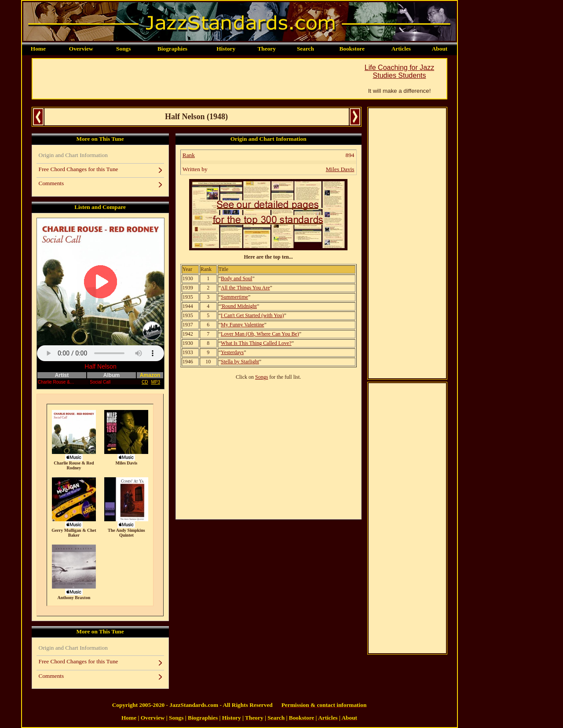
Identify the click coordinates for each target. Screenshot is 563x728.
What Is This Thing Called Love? (256, 343)
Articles (401, 49)
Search (305, 49)
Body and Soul (236, 278)
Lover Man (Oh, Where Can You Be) (260, 334)
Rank (189, 155)
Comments (51, 183)
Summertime (234, 297)
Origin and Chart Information (73, 155)
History (226, 49)
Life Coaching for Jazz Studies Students (399, 71)
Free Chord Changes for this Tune (79, 169)
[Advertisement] (193, 79)
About (440, 49)
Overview (81, 49)
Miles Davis (340, 169)
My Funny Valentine (242, 325)
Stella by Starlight (240, 362)
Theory (266, 49)
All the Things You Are (245, 288)
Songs (123, 49)
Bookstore (352, 49)
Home (38, 49)
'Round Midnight (239, 306)
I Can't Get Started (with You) (252, 315)
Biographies (172, 49)
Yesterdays (232, 352)
